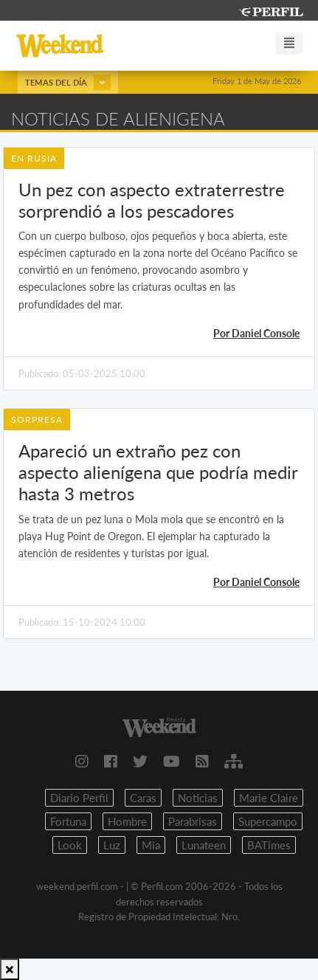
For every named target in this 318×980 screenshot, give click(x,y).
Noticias (198, 798)
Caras (143, 798)
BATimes (269, 845)
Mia (151, 845)
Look (70, 845)
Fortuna (68, 821)
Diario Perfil (79, 798)
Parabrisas (193, 821)
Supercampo (268, 821)
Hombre (127, 821)
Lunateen (204, 845)
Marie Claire (269, 798)
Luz (112, 845)
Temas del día (68, 82)
